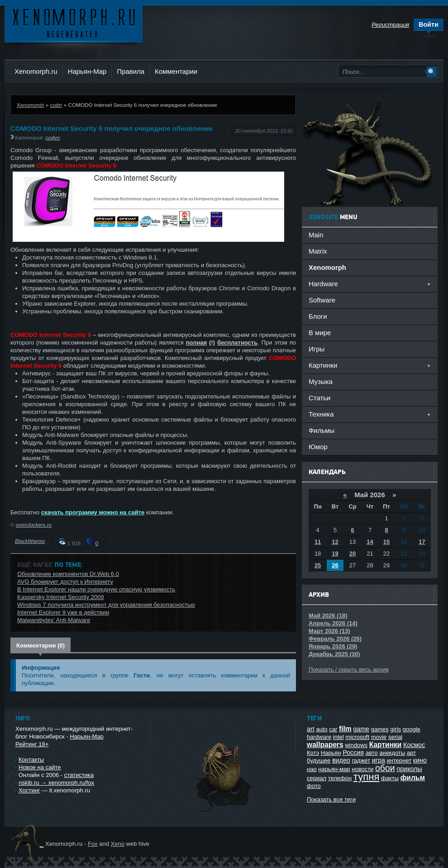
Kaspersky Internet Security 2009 (61, 597)
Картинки (386, 745)
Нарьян (331, 753)
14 (370, 542)
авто (372, 753)
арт (411, 753)
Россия (353, 753)
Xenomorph (30, 105)
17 (422, 542)
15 (386, 542)
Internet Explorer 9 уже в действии (63, 612)
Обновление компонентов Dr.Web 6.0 (68, 574)
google (412, 729)
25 (318, 565)
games (380, 729)
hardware (319, 737)
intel (338, 737)
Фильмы (322, 430)
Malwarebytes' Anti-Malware (54, 620)
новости (362, 769)
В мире (320, 333)
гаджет (361, 760)
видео (341, 760)
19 (335, 554)
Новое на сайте (40, 767)
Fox (93, 844)
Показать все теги (331, 799)
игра (379, 760)
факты (390, 778)
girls (396, 729)
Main (316, 235)
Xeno (118, 844)
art (311, 729)
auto (322, 729)
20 (353, 554)
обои (385, 768)
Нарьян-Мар (87, 71)
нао (312, 769)
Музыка (321, 381)
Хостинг (29, 790)
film (345, 729)
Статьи (319, 398)
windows (356, 745)
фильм (413, 778)
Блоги (318, 316)
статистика (79, 775)
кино (420, 760)
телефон (340, 778)
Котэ (313, 753)
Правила (131, 71)
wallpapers (325, 745)
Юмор (318, 447)
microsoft (357, 737)
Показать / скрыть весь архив (349, 669)
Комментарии (176, 71)
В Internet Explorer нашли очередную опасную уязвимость (96, 589)
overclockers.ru (34, 525)
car (333, 729)
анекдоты (392, 753)
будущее (319, 760)
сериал (317, 778)
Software (322, 300)
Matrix (318, 251)
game (361, 729)
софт (56, 105)
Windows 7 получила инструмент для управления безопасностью (106, 605)
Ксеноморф (74, 22)
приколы (409, 769)
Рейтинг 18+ (32, 744)
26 (335, 565)
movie (379, 737)
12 (335, 542)
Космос (414, 745)
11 (318, 542)
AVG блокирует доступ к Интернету (65, 582)
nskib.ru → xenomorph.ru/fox (56, 783)
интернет (399, 760)
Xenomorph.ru (36, 71)
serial (395, 737)
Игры (317, 349)
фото (314, 786)
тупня (367, 777)
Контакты (31, 760)
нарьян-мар (334, 769)
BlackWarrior (30, 541)
